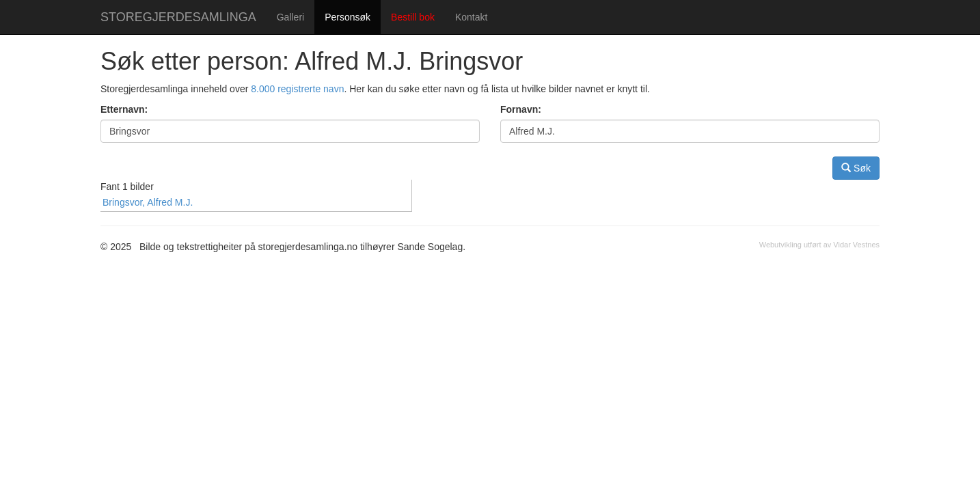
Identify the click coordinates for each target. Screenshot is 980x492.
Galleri (290, 17)
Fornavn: (521, 109)
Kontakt (471, 17)
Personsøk (348, 17)
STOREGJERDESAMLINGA (178, 17)
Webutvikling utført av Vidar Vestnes (819, 245)
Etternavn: (124, 109)
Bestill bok (413, 17)
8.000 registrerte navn (297, 89)
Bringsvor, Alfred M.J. (148, 202)
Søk (856, 168)
